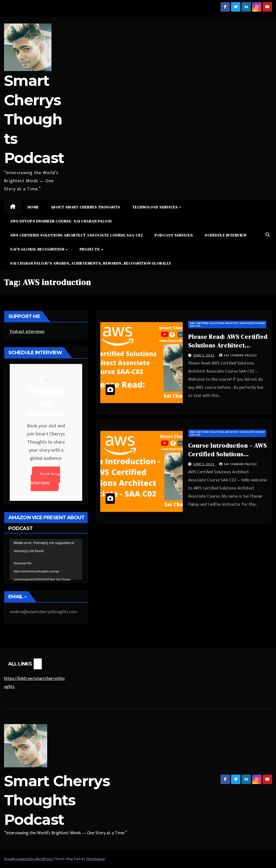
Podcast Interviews (27, 332)
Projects (90, 249)
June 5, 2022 (204, 355)
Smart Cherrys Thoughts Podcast (34, 119)
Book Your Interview (45, 479)
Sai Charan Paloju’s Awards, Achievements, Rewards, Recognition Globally (91, 263)
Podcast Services (174, 235)
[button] (268, 235)
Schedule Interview (226, 235)
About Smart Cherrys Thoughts (85, 207)
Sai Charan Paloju (238, 355)
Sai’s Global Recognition (38, 249)
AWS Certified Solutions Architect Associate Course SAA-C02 (76, 235)
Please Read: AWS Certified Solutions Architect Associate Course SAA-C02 (228, 345)
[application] (46, 559)
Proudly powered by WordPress (28, 859)
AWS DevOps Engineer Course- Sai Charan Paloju (61, 221)
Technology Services (155, 207)
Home (33, 207)
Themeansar (95, 859)
